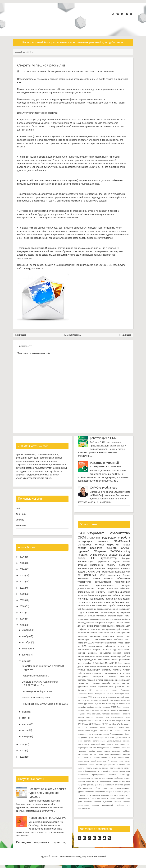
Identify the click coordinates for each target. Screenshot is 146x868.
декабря (26, 630)
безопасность (103, 609)
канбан (92, 751)
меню (107, 754)
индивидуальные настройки (91, 623)
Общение (100, 551)
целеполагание (117, 717)
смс (93, 792)
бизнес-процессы (117, 734)
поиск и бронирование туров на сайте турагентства (100, 771)
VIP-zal (108, 724)
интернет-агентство (96, 605)
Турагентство (81, 71)
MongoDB (110, 663)
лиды (127, 555)
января (26, 737)
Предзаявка (103, 562)
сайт (18, 508)
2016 (22, 619)
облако (119, 623)
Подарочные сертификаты (36, 676)
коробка (117, 653)
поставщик (105, 710)
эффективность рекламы (111, 687)
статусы (109, 792)
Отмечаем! (125, 690)
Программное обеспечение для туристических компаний (81, 856)
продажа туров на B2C (88, 781)
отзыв (113, 633)
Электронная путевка (104, 694)
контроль (110, 623)
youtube (20, 520)
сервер (88, 792)
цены (128, 717)
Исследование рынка (106, 690)
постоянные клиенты (103, 565)
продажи (56, 71)
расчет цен (124, 636)
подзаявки (82, 636)
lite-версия (126, 724)
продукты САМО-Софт (90, 572)
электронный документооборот (115, 619)
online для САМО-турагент (90, 643)
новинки (103, 541)
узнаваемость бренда (87, 798)
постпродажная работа (108, 595)
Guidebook (100, 663)
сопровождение (98, 639)
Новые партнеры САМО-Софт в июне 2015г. (45, 704)
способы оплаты (111, 683)
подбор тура (83, 710)
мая (24, 718)
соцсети (116, 562)
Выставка (82, 690)
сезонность (83, 683)
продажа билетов (95, 680)
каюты (107, 751)
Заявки (126, 575)
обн (109, 761)
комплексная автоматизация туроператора (108, 612)
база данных (124, 663)
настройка (98, 602)
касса (100, 751)
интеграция (85, 541)
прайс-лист (125, 677)
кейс (107, 633)
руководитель (91, 660)
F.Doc (127, 639)
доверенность (83, 744)
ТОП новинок (115, 731)
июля (25, 661)
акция (128, 694)
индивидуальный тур (87, 748)
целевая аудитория (103, 802)
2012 (22, 757)
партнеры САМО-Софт (112, 707)
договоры (93, 653)
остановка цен (123, 765)
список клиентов (110, 660)
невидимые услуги (109, 758)
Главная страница (73, 335)
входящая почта (102, 737)
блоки (101, 633)
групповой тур (84, 700)
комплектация (93, 670)
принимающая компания (107, 656)
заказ (117, 744)
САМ (101, 731)
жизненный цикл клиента (102, 744)
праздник (126, 771)
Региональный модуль (87, 731)
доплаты (95, 700)
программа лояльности (102, 636)
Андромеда (113, 568)
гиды (112, 737)
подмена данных (101, 768)
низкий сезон (124, 758)
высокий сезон (124, 697)
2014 (22, 744)
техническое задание (121, 714)
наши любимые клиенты (89, 758)
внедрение (115, 555)
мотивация (108, 572)
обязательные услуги (121, 761)
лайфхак (126, 751)
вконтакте (21, 525)
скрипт (120, 616)
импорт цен (95, 666)
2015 (22, 625)
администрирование (87, 633)
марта (25, 730)
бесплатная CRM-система (89, 697)
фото (80, 802)
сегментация (125, 710)
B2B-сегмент (110, 721)
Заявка (109, 599)
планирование (123, 633)
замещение (125, 744)
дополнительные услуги (91, 589)
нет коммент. (107, 71)
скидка (90, 626)
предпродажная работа (115, 538)
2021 (22, 588)
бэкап (128, 734)
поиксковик (94, 710)
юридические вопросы (88, 805)
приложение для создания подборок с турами (110, 778)
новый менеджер (98, 761)
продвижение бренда (109, 781)
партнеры (82, 656)
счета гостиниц (93, 795)
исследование (103, 748)
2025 (22, 563)
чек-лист (118, 802)
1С (93, 663)
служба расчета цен (119, 605)
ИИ (91, 690)
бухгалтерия (124, 650)
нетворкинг (125, 673)
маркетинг (113, 545)
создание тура (84, 714)
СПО (84, 646)
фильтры (111, 626)
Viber (114, 724)
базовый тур (110, 650)
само (111, 788)
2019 (22, 600)
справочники (100, 626)
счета (110, 639)
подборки (89, 595)
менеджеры (85, 545)
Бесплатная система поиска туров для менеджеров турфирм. (47, 793)
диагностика (83, 666)
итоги (80, 595)
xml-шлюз (93, 727)
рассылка (68, 71)
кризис (127, 653)
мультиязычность (110, 673)
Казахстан (112, 727)
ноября (26, 636)
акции (94, 734)
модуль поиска (94, 673)
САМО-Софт (91, 575)
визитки (104, 697)
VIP (103, 724)
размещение (125, 781)
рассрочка (82, 785)
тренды (81, 717)
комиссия (116, 751)
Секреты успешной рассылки (41, 65)
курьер (98, 704)
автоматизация (86, 562)
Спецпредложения (85, 694)
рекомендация (123, 680)
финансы (109, 602)
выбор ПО (87, 558)
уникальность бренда (106, 798)
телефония (114, 575)
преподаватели (84, 778)
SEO (91, 724)
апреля (26, 724)
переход (91, 656)
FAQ (118, 721)
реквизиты (88, 788)
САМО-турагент (91, 533)
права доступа (122, 572)
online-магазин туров (113, 643)
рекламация (83, 639)
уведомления (124, 795)
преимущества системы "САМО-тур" (111, 775)
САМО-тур (93, 538)
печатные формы (86, 616)
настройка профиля (86, 707)
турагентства (84, 582)
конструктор (115, 700)
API (80, 575)
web (80, 609)
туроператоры (107, 795)
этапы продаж (92, 721)
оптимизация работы (105, 765)
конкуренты (105, 653)
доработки (125, 565)
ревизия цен (110, 680)
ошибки (98, 707)
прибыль (114, 710)
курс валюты (89, 704)
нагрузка (126, 754)
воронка (114, 609)
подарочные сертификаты (91, 677)
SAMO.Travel (83, 724)
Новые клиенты (103, 578)
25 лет (102, 721)
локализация (83, 754)
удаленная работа (87, 687)
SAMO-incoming (120, 551)
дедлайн (87, 741)
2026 (22, 557)
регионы (99, 785)
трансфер (125, 683)
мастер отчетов (97, 754)
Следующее (21, 335)
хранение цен (102, 717)
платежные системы (106, 616)
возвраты (112, 697)
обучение (125, 589)
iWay (119, 724)
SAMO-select (122, 541)
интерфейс (104, 700)
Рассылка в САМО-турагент (36, 698)
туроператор (109, 558)
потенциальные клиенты (91, 592)
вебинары (21, 514)
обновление (124, 578)
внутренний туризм (86, 737)
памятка (81, 768)
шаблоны (119, 639)
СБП (106, 731)
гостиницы (83, 599)
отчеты (100, 545)
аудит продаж (103, 734)
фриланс (88, 802)
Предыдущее (125, 335)
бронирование (122, 602)
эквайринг (82, 721)
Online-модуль (98, 555)
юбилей (127, 802)
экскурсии (95, 619)
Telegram (97, 724)
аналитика (83, 578)
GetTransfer (125, 721)
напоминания (124, 704)
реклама (125, 595)
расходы (91, 785)
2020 (22, 594)
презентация (83, 775)
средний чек (100, 792)
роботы (97, 788)
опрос (91, 765)
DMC (128, 687)
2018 (22, 606)
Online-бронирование (119, 592)
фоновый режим (123, 798)
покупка (112, 677)
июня (25, 712)
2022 (22, 582)
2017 (22, 613)
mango (80, 727)
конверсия (112, 589)
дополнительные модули (113, 585)
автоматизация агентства (92, 568)
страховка (117, 792)
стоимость (97, 714)
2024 (22, 569)
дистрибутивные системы (119, 741)
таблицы (106, 714)
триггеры (90, 717)
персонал (126, 707)
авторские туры (84, 734)
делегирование (99, 741)
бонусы (126, 558)
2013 (22, 751)
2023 (22, 575)
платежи (126, 568)
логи (103, 704)
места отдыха (112, 704)
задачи (81, 605)
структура (126, 792)
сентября (27, 649)
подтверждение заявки (120, 768)
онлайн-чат (82, 765)
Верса (103, 727)
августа (26, 655)
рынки (105, 788)
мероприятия (116, 754)
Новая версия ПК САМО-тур (47, 818)
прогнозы (82, 680)
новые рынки (84, 761)
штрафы (87, 663)
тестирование (97, 599)
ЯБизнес (126, 731)
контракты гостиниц (111, 670)
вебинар (82, 653)
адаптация (119, 694)
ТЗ (116, 663)
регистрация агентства (113, 785)
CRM (92, 71)
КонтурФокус (125, 727)
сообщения (95, 683)
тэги (116, 795)
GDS (103, 575)
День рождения (89, 609)
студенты (82, 795)
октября (26, 642)
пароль (89, 768)
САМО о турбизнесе (104, 488)
